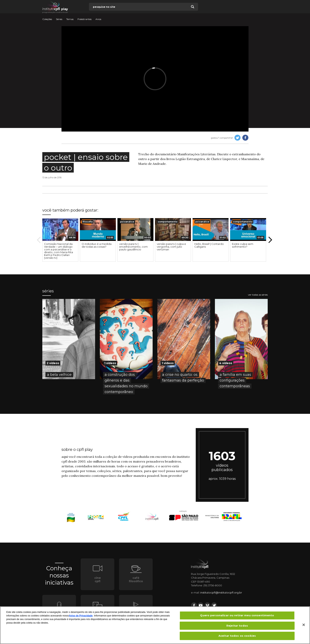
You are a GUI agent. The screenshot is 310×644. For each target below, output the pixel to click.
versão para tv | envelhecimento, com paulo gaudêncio (133, 247)
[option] (60, 240)
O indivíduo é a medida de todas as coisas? (97, 245)
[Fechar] (304, 626)
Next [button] (270, 240)
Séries (59, 19)
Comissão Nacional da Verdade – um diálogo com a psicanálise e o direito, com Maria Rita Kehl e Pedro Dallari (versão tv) (59, 251)
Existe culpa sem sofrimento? (243, 245)
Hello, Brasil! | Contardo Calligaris (209, 245)
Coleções (47, 19)
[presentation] (60, 229)
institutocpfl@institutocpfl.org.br (221, 592)
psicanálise (127, 222)
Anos (98, 19)
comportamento (168, 222)
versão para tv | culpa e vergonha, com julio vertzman (171, 247)
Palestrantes (85, 19)
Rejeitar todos (237, 627)
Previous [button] (39, 240)
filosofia (88, 222)
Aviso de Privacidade (81, 617)
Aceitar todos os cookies (237, 637)
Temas (70, 19)
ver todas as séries (258, 295)
